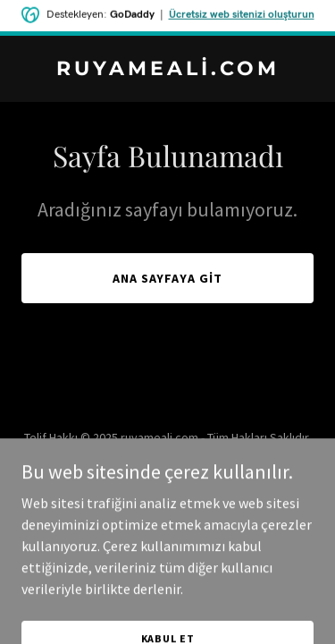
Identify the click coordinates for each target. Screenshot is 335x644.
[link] (167, 70)
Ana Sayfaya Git (168, 278)
